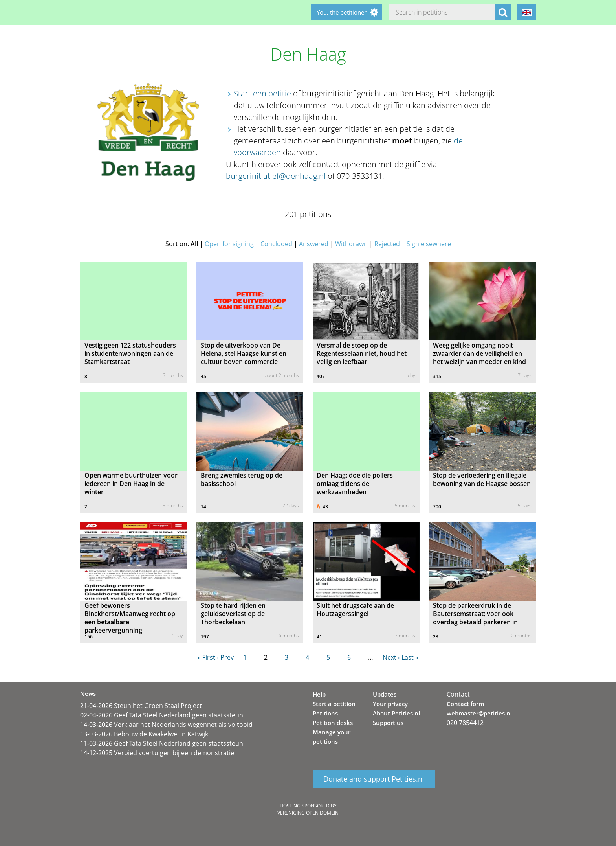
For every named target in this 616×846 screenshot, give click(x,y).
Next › (391, 657)
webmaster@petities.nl (479, 713)
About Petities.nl (396, 713)
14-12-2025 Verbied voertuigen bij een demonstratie (157, 753)
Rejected (387, 244)
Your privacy (390, 704)
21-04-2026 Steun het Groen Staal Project (141, 706)
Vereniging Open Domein (308, 813)
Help (319, 694)
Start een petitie (262, 93)
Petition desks (333, 723)
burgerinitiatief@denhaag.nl (276, 176)
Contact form (465, 704)
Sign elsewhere (429, 244)
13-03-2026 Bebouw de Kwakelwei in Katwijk (144, 734)
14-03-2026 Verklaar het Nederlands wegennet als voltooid (166, 725)
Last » (410, 657)
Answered (314, 244)
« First (206, 657)
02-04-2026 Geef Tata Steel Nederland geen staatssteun (162, 715)
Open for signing (229, 244)
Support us (388, 723)
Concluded (276, 244)
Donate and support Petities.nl (374, 779)
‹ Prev (225, 657)
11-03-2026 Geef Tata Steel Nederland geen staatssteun (162, 743)
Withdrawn (351, 244)
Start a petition (334, 704)
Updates (385, 694)
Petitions (325, 713)
